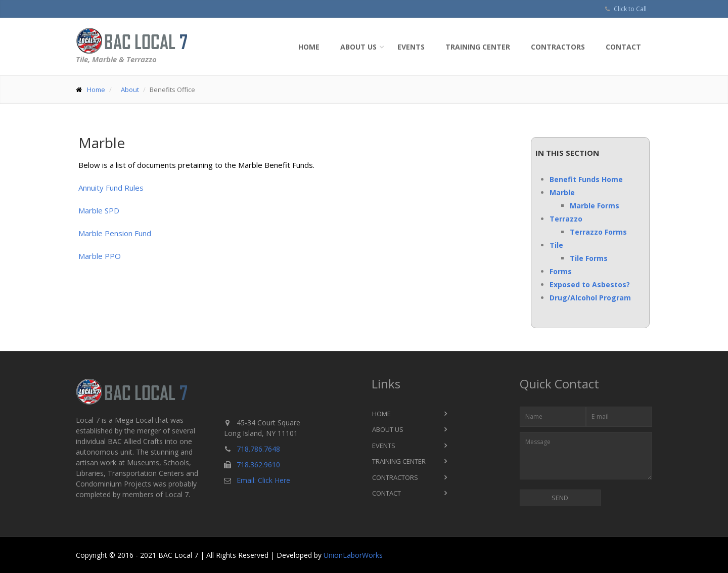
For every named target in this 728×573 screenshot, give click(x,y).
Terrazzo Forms (598, 232)
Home (309, 47)
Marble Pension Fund (115, 233)
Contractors (558, 47)
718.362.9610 (258, 465)
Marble (562, 192)
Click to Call (630, 9)
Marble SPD (99, 210)
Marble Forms (595, 206)
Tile (556, 245)
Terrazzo (566, 219)
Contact (623, 47)
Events (411, 47)
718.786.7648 (258, 449)
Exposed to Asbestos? (590, 284)
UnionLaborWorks (353, 555)
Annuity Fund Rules (111, 188)
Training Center (478, 47)
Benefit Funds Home (586, 179)
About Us (358, 47)
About (130, 90)
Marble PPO (100, 256)
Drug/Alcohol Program (590, 298)
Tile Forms (589, 258)
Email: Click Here (263, 480)
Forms (561, 271)
